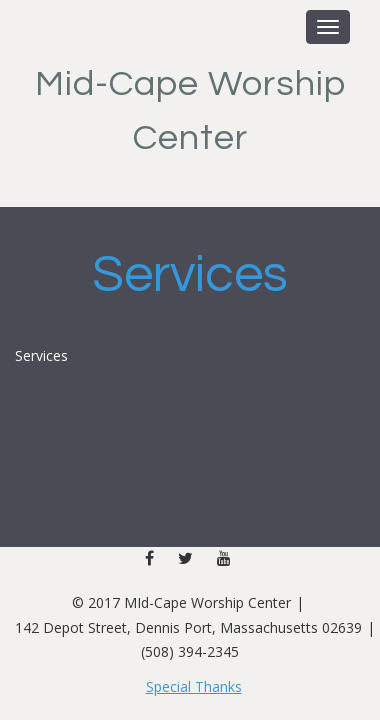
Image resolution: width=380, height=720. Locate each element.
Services (190, 275)
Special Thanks (194, 686)
